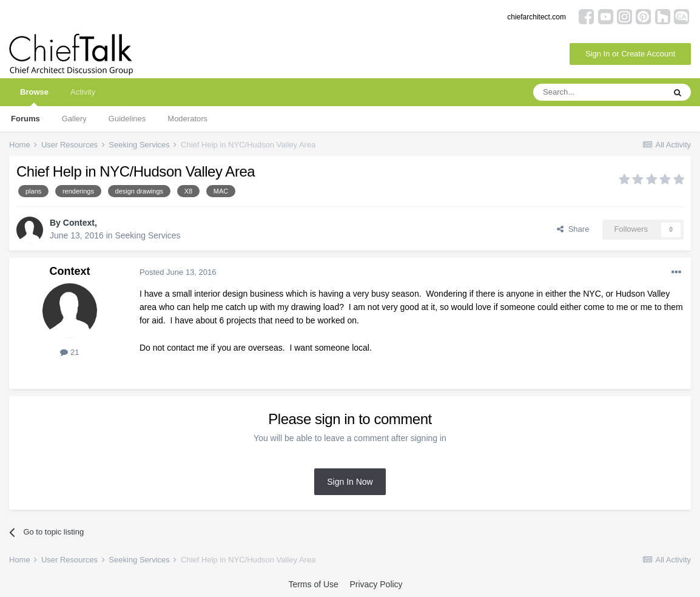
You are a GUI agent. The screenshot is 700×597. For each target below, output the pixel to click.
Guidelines (127, 119)
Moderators (187, 119)
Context (79, 223)
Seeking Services (147, 235)
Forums (25, 119)
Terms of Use (313, 584)
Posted (178, 272)
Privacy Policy (376, 584)
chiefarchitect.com (537, 17)
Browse (34, 97)
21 (69, 352)
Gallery (74, 119)
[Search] (599, 92)
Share (573, 229)
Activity (83, 92)
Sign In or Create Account (630, 54)
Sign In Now (350, 482)
